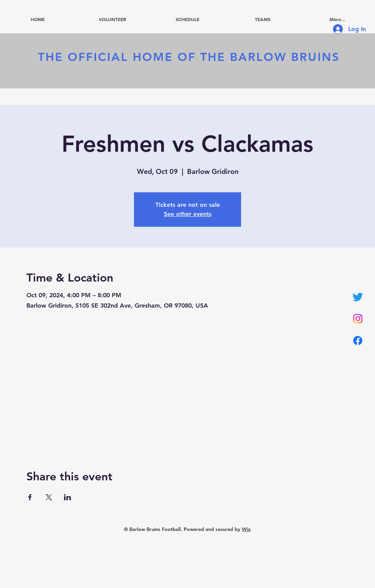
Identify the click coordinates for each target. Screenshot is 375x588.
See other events (188, 214)
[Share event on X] (49, 497)
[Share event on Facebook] (30, 497)
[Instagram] (358, 319)
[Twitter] (358, 297)
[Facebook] (358, 341)
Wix (246, 529)
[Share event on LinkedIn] (68, 497)
